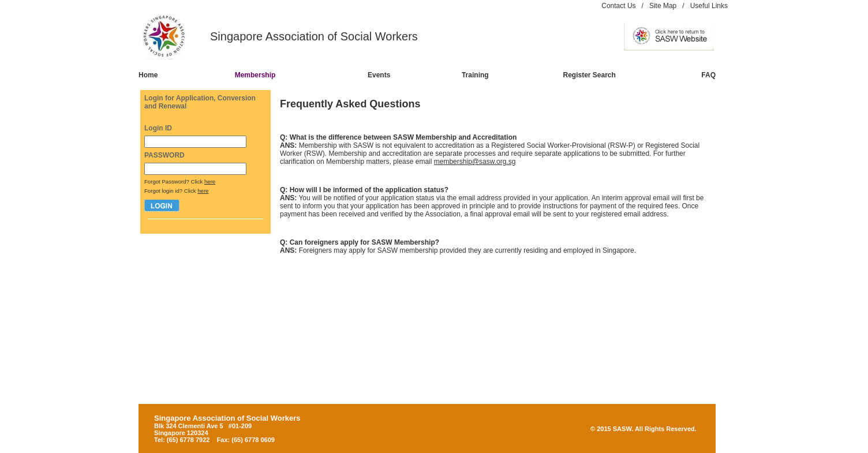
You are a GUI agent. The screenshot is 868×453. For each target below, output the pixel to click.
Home (148, 75)
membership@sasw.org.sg (475, 162)
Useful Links (709, 6)
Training (475, 75)
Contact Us (618, 6)
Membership (255, 75)
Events (379, 75)
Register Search (590, 75)
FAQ (708, 75)
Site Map (663, 6)
